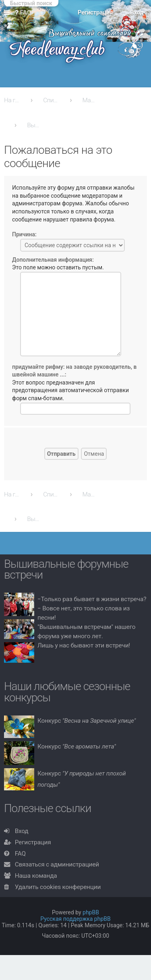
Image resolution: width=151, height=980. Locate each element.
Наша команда (36, 876)
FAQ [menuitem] (23, 12)
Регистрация (33, 842)
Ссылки (8, 13)
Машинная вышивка (91, 100)
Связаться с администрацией (57, 864)
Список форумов (51, 100)
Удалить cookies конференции (58, 887)
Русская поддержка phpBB (75, 919)
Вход (22, 831)
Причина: (24, 234)
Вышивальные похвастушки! (35, 125)
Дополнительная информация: (53, 260)
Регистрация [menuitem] (95, 12)
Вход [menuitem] (137, 12)
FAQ (20, 854)
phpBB (91, 912)
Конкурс (87, 721)
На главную (12, 100)
